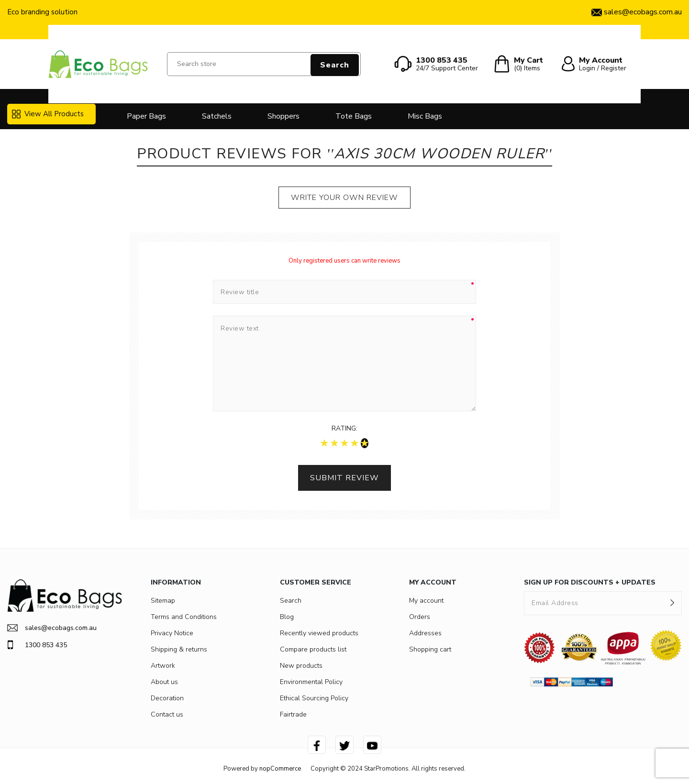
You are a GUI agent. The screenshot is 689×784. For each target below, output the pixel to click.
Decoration (167, 698)
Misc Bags (425, 116)
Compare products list (313, 649)
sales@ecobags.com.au (52, 628)
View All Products (48, 114)
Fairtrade (293, 714)
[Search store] (264, 64)
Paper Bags (146, 116)
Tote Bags (354, 116)
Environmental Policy (311, 682)
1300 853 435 (37, 645)
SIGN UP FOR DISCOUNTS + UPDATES (590, 582)
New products (301, 666)
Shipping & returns (179, 649)
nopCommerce (280, 769)
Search (335, 65)
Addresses (425, 633)
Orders (420, 617)
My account (426, 601)
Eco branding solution (42, 12)
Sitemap (163, 601)
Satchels (217, 116)
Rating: (344, 428)
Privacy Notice (172, 633)
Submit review (344, 478)
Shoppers (283, 116)
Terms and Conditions (184, 617)
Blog (287, 617)
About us (164, 682)
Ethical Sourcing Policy (314, 698)
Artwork (163, 666)
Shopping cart (430, 649)
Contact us (167, 714)
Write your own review (344, 198)
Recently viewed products (319, 633)
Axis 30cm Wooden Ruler (439, 154)
